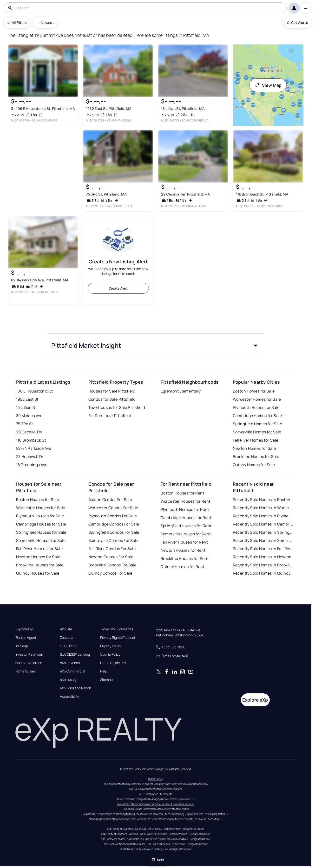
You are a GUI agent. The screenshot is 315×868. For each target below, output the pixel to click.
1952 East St (27, 399)
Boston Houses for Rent (183, 493)
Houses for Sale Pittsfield (112, 391)
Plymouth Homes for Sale (256, 407)
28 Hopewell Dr (30, 456)
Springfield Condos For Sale (114, 532)
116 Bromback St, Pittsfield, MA (262, 194)
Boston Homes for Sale (254, 391)
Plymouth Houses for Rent (185, 509)
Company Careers (29, 663)
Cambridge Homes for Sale (257, 416)
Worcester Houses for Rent (186, 501)
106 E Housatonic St (35, 391)
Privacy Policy (111, 646)
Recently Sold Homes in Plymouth (263, 516)
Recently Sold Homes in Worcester (263, 508)
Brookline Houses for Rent (185, 558)
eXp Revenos (70, 663)
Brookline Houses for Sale (40, 565)
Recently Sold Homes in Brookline (263, 565)
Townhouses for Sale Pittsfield (117, 407)
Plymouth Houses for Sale (40, 516)
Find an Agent (26, 638)
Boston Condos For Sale (110, 500)
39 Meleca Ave (29, 416)
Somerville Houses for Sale (41, 540)
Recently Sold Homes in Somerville (263, 540)
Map (157, 860)
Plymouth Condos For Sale (113, 516)
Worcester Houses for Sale (41, 508)
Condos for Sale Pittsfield (112, 399)
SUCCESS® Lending (75, 654)
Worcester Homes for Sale (257, 399)
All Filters (17, 22)
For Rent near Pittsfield (110, 416)
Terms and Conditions (117, 629)
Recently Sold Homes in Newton (262, 557)
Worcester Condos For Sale (113, 508)
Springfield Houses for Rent (186, 526)
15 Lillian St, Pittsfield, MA (183, 109)
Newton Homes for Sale (254, 448)
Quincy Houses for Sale (38, 573)
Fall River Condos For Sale (112, 549)
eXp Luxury (68, 680)
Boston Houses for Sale (38, 500)
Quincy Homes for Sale (254, 465)
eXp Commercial (72, 671)
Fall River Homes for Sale (256, 440)
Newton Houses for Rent (183, 550)
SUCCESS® (69, 646)
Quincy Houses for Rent (183, 567)
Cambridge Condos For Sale (114, 524)
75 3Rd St (25, 424)
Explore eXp (24, 629)
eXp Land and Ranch (75, 688)
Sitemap (106, 680)
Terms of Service (192, 784)
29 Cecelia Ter (29, 432)
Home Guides (26, 671)
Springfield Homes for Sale (257, 424)
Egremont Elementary (181, 391)
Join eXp (22, 646)
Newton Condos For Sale (111, 557)
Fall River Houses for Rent (184, 542)
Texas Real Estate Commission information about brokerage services (156, 804)
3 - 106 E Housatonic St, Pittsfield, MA (43, 109)
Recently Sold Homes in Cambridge (263, 524)
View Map (268, 85)
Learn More (213, 819)
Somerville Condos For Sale (113, 540)
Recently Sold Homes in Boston (262, 500)
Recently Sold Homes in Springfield (263, 532)
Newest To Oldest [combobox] (47, 22)
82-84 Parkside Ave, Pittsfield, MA (40, 280)
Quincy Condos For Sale (110, 573)
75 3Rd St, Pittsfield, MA (106, 194)
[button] (156, 345)
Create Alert (118, 288)
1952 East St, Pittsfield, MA (109, 109)
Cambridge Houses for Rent (186, 518)
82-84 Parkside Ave (34, 448)
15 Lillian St (26, 407)
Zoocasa (67, 638)
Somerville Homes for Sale (257, 432)
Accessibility (69, 697)
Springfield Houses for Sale (41, 532)
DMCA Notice (156, 779)
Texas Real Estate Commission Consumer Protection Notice (156, 809)
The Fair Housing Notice (212, 814)
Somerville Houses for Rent (186, 534)
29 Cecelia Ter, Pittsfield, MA (185, 194)
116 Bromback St (31, 440)
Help (104, 671)
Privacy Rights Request (118, 638)
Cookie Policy (110, 654)
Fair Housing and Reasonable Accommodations (156, 789)
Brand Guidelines (113, 663)
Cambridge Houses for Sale (41, 524)
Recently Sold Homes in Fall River (263, 549)
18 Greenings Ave (32, 465)
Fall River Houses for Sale (39, 549)
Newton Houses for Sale (38, 557)
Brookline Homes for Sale (256, 456)
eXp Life (66, 629)
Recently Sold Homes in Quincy (262, 573)
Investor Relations (29, 654)
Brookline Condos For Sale (112, 565)
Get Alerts (297, 22)
